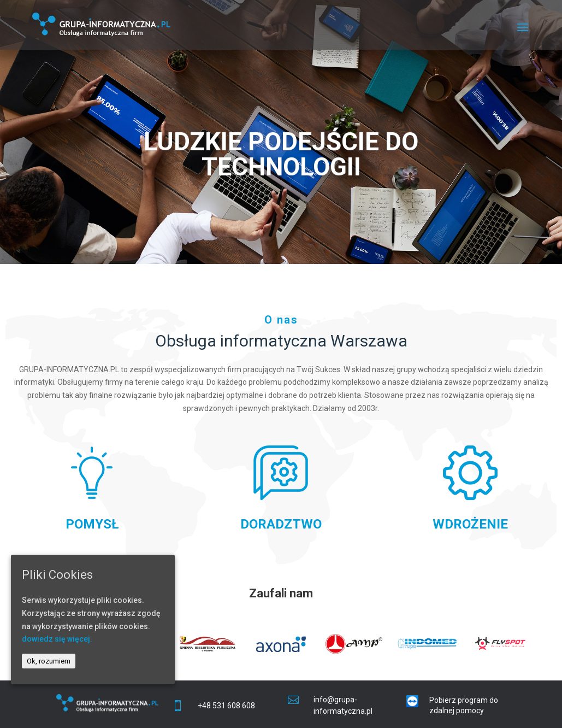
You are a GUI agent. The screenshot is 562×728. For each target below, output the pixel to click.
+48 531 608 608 (226, 706)
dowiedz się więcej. (57, 639)
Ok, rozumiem (49, 661)
